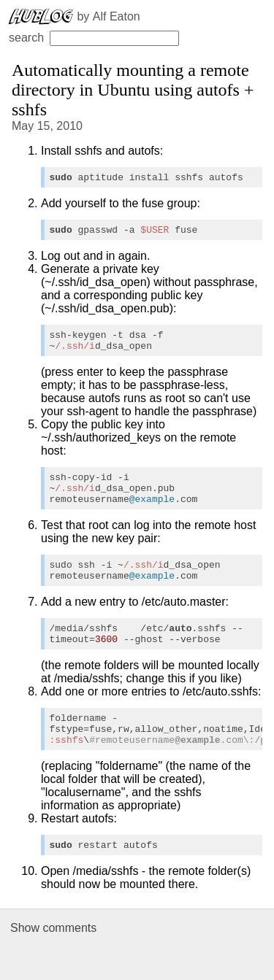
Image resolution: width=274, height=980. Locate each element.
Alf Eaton (117, 16)
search (94, 38)
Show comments (53, 961)
